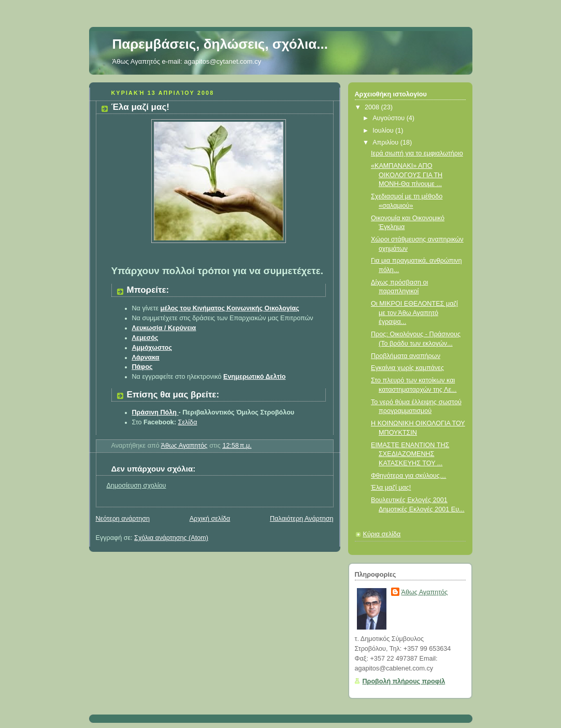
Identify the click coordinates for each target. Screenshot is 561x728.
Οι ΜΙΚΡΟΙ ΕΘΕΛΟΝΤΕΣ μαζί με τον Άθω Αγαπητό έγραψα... (414, 313)
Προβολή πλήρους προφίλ (404, 681)
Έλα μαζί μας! (391, 488)
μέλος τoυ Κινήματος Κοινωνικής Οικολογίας (230, 308)
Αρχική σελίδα (210, 519)
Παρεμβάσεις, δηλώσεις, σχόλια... (220, 44)
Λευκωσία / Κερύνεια (164, 328)
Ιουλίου (384, 131)
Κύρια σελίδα (382, 534)
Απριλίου (386, 142)
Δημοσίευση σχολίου (136, 486)
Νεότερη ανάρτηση (123, 519)
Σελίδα (188, 422)
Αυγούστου (390, 118)
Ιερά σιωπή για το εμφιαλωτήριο (417, 153)
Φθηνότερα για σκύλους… (408, 476)
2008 (373, 107)
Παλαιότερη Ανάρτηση (302, 519)
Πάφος (142, 367)
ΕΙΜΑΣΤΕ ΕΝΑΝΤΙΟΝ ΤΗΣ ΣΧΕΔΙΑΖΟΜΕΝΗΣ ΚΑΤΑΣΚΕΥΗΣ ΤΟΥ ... (410, 454)
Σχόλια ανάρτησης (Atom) (171, 538)
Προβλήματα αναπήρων (406, 356)
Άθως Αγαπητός (425, 592)
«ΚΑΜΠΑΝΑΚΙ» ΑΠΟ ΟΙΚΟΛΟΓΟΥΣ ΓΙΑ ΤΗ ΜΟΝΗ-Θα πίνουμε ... (407, 175)
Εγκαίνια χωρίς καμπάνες (407, 368)
